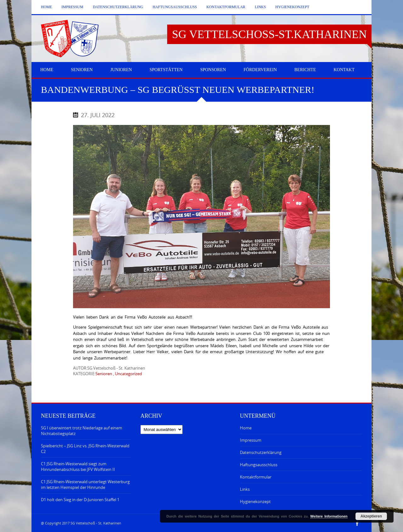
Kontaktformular (226, 7)
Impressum (72, 7)
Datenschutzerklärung (118, 7)
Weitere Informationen (329, 516)
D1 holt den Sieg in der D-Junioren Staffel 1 (80, 500)
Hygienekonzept (292, 7)
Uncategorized (128, 374)
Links (260, 7)
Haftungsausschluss (175, 7)
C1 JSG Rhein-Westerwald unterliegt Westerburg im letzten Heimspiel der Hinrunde (85, 484)
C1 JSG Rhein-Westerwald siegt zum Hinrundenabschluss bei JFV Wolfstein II (78, 467)
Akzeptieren (371, 516)
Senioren (104, 374)
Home (46, 7)
